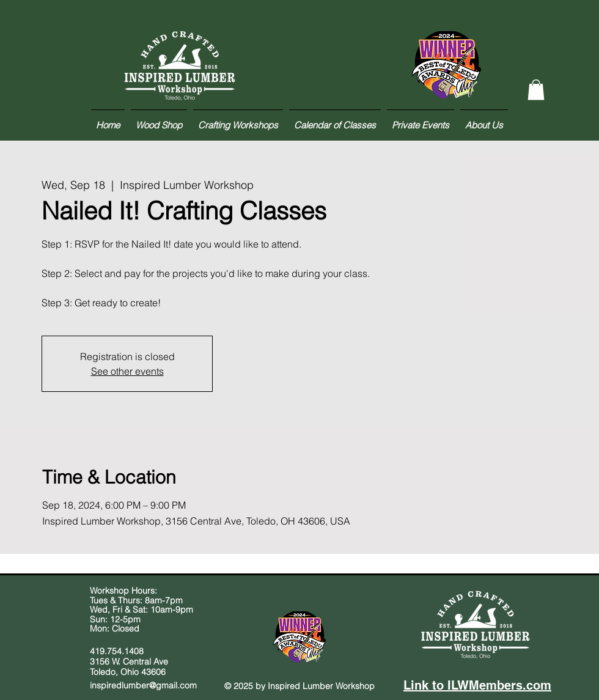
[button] (536, 90)
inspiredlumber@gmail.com (143, 685)
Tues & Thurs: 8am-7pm (136, 600)
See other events (127, 371)
